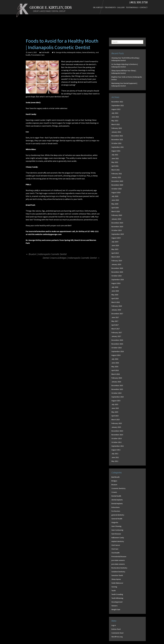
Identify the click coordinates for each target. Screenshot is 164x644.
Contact (143, 8)
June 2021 (115, 158)
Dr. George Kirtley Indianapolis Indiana (67, 52)
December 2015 (117, 385)
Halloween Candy (118, 538)
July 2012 (115, 454)
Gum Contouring (117, 530)
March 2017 (116, 329)
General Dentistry (88, 52)
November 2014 (117, 435)
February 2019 (117, 261)
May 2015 (115, 412)
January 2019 (116, 264)
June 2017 (115, 317)
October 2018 (116, 276)
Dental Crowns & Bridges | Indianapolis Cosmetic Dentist (71, 258)
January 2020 (116, 219)
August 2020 (116, 192)
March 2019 (116, 257)
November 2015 (117, 389)
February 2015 (117, 423)
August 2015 (116, 401)
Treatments (110, 8)
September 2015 (118, 397)
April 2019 (115, 253)
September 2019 (118, 234)
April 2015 (115, 416)
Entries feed (116, 629)
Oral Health (45, 52)
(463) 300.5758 (139, 2)
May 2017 (115, 321)
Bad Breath (115, 477)
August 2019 (116, 238)
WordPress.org (117, 637)
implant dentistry (118, 541)
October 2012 (116, 442)
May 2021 (115, 162)
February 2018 (117, 306)
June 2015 (115, 408)
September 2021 (118, 147)
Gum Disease (116, 534)
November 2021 (117, 140)
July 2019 (115, 242)
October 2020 (116, 189)
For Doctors (116, 511)
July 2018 (115, 287)
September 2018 (118, 280)
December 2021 (117, 136)
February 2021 (117, 174)
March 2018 (116, 302)
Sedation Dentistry (118, 572)
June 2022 (115, 117)
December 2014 (117, 431)
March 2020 (116, 211)
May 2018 (115, 295)
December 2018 (117, 268)
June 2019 (115, 245)
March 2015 (116, 420)
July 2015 (115, 404)
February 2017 (117, 332)
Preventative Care (38, 55)
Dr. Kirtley (98, 8)
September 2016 (118, 351)
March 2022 (116, 124)
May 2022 (115, 121)
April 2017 (115, 325)
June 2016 (115, 363)
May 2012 (115, 461)
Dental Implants (117, 504)
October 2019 (116, 230)
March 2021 (116, 170)
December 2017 (117, 314)
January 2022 (116, 132)
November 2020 (117, 185)
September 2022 (118, 105)
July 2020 (115, 196)
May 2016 (115, 367)
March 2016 (116, 374)
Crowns (114, 492)
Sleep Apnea (116, 579)
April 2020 (115, 208)
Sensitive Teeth (117, 575)
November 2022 (117, 102)
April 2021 (115, 166)
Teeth (114, 591)
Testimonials (132, 8)
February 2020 (117, 215)
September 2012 (118, 446)
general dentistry (118, 515)
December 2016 (117, 340)
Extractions (116, 507)
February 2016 (117, 378)
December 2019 (117, 223)
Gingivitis (115, 522)
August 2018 (116, 283)
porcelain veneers (118, 560)
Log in (114, 625)
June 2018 (115, 291)
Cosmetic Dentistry (118, 488)
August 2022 (116, 109)
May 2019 (115, 249)
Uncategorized (117, 602)
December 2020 (117, 181)
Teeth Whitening (117, 598)
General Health (117, 519)
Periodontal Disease (119, 556)
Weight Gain (116, 609)
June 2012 (115, 457)
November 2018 (117, 272)
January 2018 (116, 310)
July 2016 (115, 359)
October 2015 (116, 393)
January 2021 (116, 177)
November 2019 (117, 227)
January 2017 (116, 336)
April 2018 (115, 298)
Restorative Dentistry (119, 568)
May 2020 (115, 204)
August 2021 (116, 151)
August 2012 (116, 450)
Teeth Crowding (117, 594)
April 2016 (115, 370)
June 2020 (115, 200)
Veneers (115, 606)
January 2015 (116, 427)
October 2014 (116, 438)
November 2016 (117, 344)
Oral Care (115, 549)
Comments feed (117, 633)
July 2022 (115, 113)
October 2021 (116, 143)
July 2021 (115, 155)
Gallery (121, 8)
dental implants (117, 500)
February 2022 (117, 128)
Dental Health (116, 496)
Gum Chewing (116, 526)
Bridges (114, 481)
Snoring (114, 587)
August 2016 (116, 355)
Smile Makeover (117, 583)
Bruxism (114, 485)
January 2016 (116, 382)
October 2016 (116, 348)
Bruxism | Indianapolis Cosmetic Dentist (46, 254)
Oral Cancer (116, 545)
